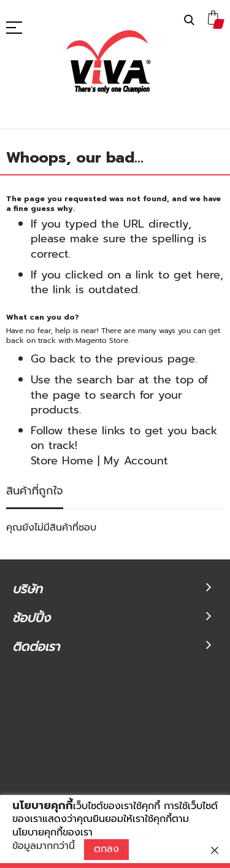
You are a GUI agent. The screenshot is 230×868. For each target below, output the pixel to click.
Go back (53, 359)
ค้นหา (189, 21)
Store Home (62, 461)
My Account (136, 461)
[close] (215, 850)
